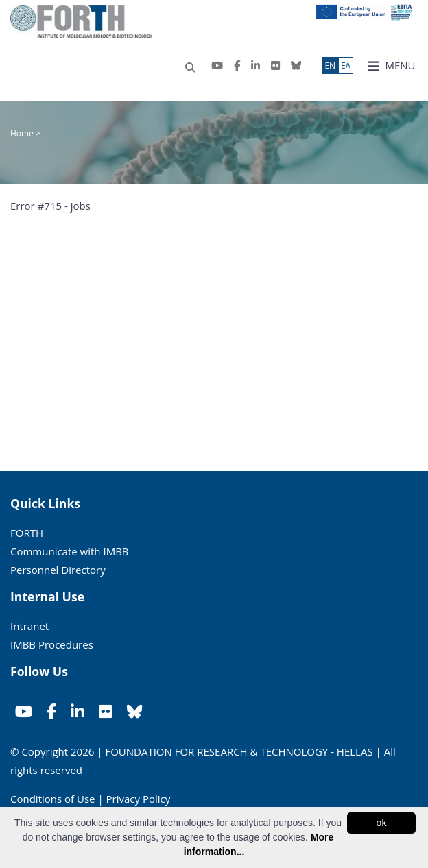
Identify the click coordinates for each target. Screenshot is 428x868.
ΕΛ (346, 65)
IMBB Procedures (52, 644)
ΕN (330, 65)
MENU (391, 65)
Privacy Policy (139, 799)
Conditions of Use (53, 799)
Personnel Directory (58, 570)
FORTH (27, 533)
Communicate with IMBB (70, 551)
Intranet (29, 626)
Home (23, 133)
